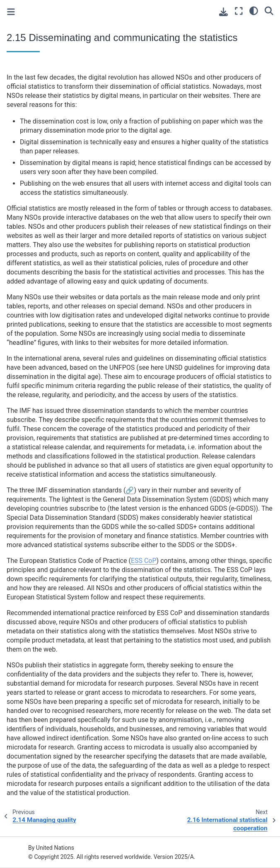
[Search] (269, 10)
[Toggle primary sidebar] (11, 12)
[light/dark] (254, 10)
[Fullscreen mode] (239, 11)
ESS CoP (144, 561)
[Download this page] (223, 12)
